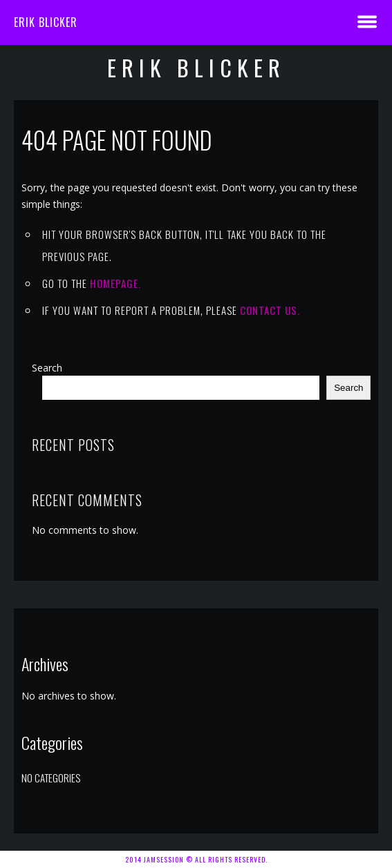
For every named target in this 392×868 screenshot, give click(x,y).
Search (47, 368)
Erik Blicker (46, 22)
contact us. (270, 310)
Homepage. (115, 283)
